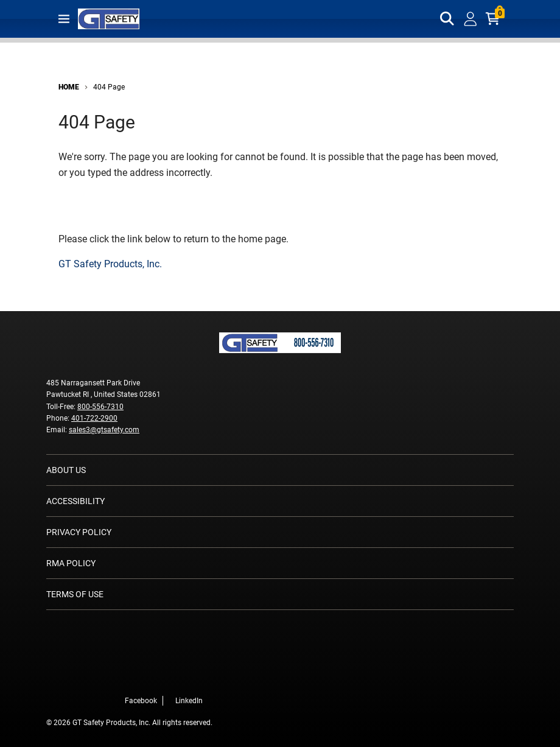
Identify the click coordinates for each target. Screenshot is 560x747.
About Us (66, 470)
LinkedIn (189, 701)
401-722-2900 (94, 418)
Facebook (141, 701)
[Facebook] (188, 675)
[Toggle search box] (447, 19)
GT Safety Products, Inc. (110, 264)
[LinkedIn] (206, 675)
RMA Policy (71, 563)
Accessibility (75, 501)
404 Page (109, 87)
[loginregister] (471, 19)
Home (69, 87)
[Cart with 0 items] (493, 19)
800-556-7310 (100, 407)
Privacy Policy (79, 532)
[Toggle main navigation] (64, 19)
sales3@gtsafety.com (104, 430)
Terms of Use (75, 594)
